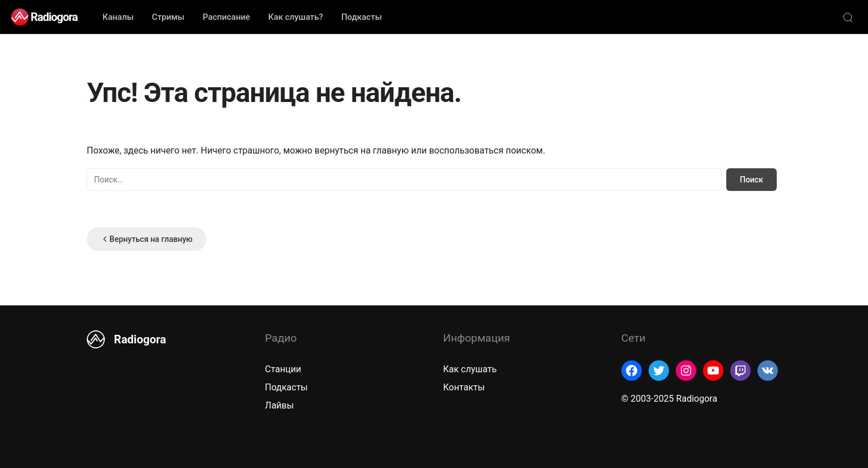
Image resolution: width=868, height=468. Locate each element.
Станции (283, 369)
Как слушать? (296, 17)
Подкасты (362, 17)
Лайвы (279, 405)
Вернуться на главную (147, 239)
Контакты (464, 387)
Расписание (226, 17)
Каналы (118, 17)
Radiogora (54, 17)
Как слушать (470, 369)
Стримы (168, 17)
